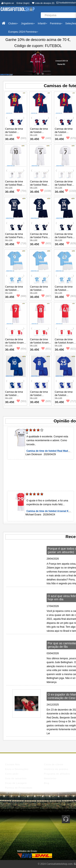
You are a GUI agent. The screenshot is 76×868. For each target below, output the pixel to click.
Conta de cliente (54, 764)
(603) (46, 243)
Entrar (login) (23, 3)
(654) (21, 349)
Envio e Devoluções (17, 769)
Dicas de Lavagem (16, 783)
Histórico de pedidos (56, 769)
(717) (71, 401)
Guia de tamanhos (16, 778)
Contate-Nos (12, 764)
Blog (47, 783)
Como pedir (12, 774)
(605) (46, 401)
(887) (46, 296)
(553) (21, 401)
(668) (21, 296)
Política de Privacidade (19, 788)
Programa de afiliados (57, 774)
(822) (71, 349)
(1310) (70, 191)
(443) (46, 138)
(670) (71, 138)
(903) (71, 296)
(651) (46, 349)
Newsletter (50, 778)
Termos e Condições (17, 792)
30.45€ (10, 139)
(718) (21, 243)
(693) (21, 138)
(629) (71, 243)
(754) (21, 191)
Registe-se (8, 3)
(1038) (46, 191)
